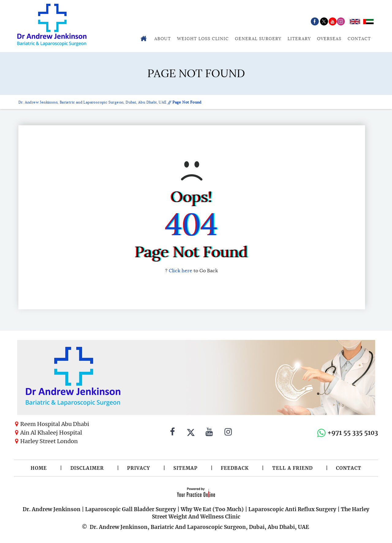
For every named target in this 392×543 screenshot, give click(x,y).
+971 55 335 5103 (353, 433)
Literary (299, 39)
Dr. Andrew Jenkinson (52, 509)
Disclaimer (87, 468)
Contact (359, 39)
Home (39, 468)
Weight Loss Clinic (203, 39)
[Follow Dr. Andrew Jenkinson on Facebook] (172, 433)
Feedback (235, 468)
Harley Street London (49, 441)
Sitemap (185, 468)
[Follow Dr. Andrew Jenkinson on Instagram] (228, 433)
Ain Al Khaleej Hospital (51, 433)
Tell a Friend (292, 468)
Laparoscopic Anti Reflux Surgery (292, 509)
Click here (181, 271)
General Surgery (258, 39)
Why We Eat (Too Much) (212, 509)
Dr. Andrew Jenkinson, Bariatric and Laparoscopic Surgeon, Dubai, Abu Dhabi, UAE (93, 102)
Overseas (329, 39)
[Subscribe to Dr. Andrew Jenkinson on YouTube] (209, 433)
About (163, 39)
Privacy (139, 468)
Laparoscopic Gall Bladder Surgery (131, 509)
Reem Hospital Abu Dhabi (55, 424)
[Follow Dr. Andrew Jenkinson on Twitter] (191, 433)
